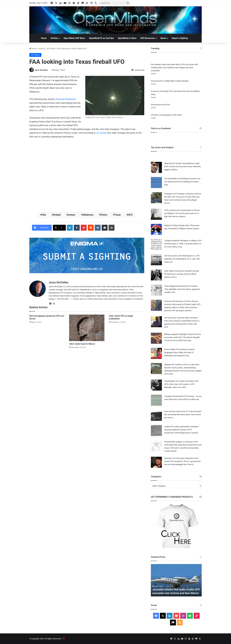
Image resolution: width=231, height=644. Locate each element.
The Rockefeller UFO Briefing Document (181, 179)
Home (44, 38)
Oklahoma (88, 215)
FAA (44, 215)
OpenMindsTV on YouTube (101, 38)
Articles (54, 38)
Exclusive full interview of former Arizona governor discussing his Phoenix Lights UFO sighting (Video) (182, 304)
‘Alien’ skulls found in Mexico (82, 344)
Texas (118, 215)
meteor (72, 215)
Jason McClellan (41, 70)
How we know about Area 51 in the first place (183, 411)
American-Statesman (66, 99)
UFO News (51, 49)
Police (104, 215)
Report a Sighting (180, 38)
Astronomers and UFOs (161, 105)
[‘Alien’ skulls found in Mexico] (87, 328)
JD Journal (101, 133)
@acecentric (98, 299)
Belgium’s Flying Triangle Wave (177, 225)
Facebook (139, 299)
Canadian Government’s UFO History (179, 396)
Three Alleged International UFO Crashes (181, 286)
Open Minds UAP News (74, 38)
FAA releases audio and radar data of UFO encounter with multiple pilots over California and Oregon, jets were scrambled (174, 68)
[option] (176, 580)
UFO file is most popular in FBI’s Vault (166, 115)
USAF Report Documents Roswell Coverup (182, 271)
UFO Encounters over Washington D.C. (180, 256)
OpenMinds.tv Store (127, 38)
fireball (57, 215)
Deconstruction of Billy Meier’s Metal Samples (170, 81)
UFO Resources (148, 38)
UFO (130, 215)
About (163, 38)
